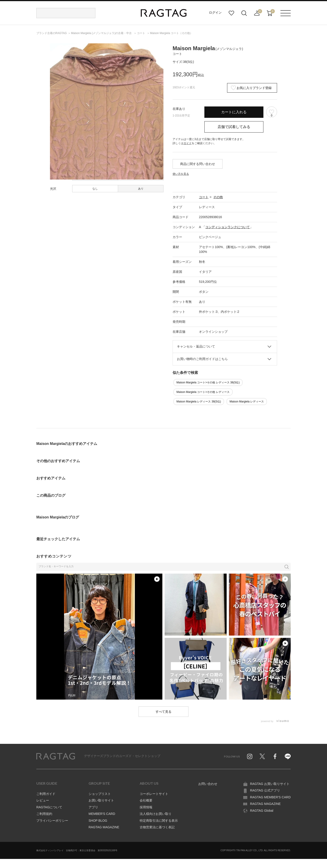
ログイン (215, 12)
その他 (218, 197)
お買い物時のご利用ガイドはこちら (202, 359)
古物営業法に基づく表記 (157, 827)
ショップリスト (100, 794)
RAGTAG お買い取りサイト (270, 784)
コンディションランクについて (228, 227)
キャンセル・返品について (196, 346)
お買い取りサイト (101, 800)
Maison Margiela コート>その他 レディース (203, 392)
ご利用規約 (44, 814)
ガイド (188, 143)
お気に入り (231, 13)
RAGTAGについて (49, 807)
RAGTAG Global (262, 811)
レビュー (43, 800)
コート (204, 197)
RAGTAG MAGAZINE (104, 827)
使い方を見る (181, 174)
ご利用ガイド (46, 794)
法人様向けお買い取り (156, 814)
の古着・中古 (102, 33)
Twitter (262, 756)
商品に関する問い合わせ (198, 164)
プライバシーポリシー (52, 821)
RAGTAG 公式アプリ (265, 790)
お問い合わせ (208, 784)
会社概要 (146, 800)
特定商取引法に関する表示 (159, 821)
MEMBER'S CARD (102, 814)
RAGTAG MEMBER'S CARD (270, 797)
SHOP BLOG (98, 821)
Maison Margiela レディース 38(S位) (199, 402)
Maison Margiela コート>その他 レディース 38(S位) (208, 382)
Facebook (275, 756)
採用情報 (146, 807)
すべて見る (163, 712)
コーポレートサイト (154, 794)
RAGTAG (56, 756)
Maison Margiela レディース (247, 402)
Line (288, 756)
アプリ (93, 807)
